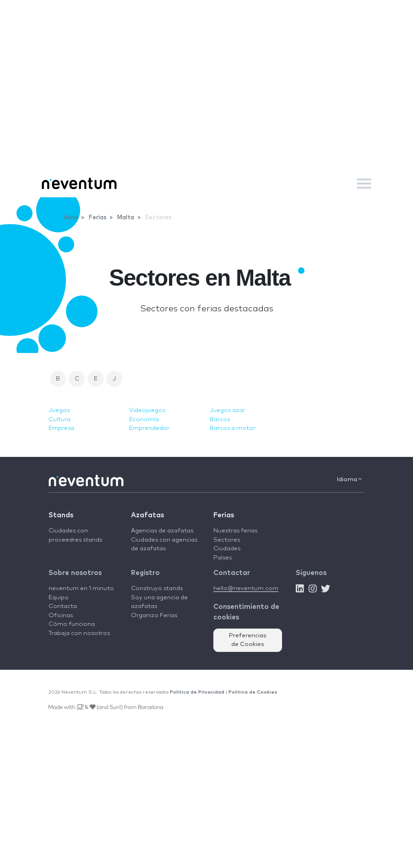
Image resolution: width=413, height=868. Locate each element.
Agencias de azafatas (162, 531)
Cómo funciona (72, 624)
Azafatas (147, 515)
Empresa (61, 428)
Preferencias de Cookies (248, 640)
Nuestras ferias (235, 531)
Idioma (349, 479)
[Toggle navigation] (364, 184)
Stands (61, 515)
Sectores (227, 540)
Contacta (63, 606)
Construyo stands (157, 589)
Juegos (59, 410)
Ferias (224, 515)
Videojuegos (147, 410)
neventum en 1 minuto (81, 589)
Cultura (60, 420)
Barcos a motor (233, 428)
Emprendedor (149, 428)
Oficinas (61, 616)
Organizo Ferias (154, 616)
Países (223, 558)
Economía (144, 420)
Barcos (220, 420)
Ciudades (227, 549)
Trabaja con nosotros (79, 633)
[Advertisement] (206, 101)
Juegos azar (227, 410)
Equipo (59, 598)
